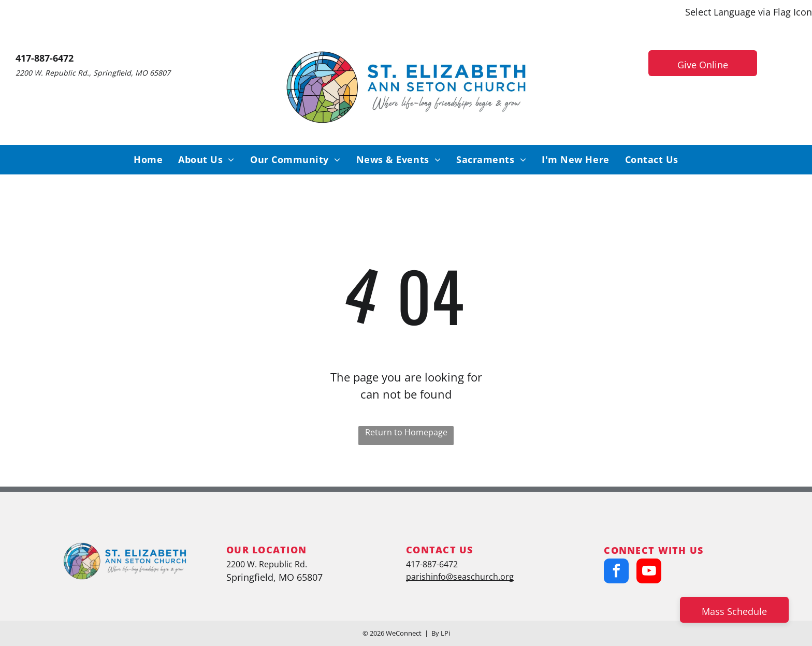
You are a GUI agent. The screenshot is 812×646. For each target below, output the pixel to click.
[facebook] (616, 572)
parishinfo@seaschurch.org (460, 577)
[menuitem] (148, 160)
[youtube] (649, 572)
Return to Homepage (406, 432)
